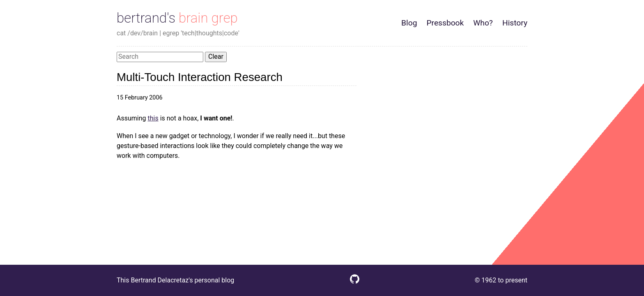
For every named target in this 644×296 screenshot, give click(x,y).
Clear (216, 57)
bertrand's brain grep (177, 18)
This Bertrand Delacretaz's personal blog (175, 280)
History (515, 23)
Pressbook (445, 23)
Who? (483, 23)
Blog (409, 23)
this (153, 118)
